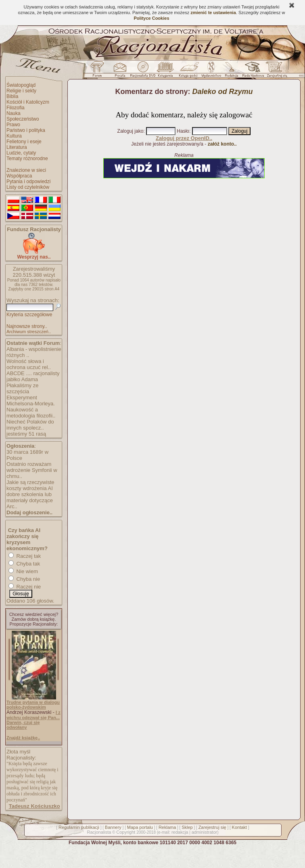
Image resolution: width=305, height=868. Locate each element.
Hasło (183, 131)
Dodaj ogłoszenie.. (29, 512)
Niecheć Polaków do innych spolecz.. (30, 425)
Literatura (17, 147)
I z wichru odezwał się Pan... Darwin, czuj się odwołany (33, 720)
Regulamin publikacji (79, 827)
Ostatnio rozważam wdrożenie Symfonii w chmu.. (32, 470)
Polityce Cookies (151, 18)
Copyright (126, 832)
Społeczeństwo (23, 119)
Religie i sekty (21, 91)
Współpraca (19, 176)
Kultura (14, 136)
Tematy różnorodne (27, 159)
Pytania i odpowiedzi (28, 182)
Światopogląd (21, 85)
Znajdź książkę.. (23, 738)
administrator (205, 832)
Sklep (187, 827)
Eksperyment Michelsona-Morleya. (31, 401)
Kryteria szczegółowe (29, 315)
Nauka (14, 113)
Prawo (13, 125)
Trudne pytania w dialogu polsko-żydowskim (33, 705)
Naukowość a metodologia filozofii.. (31, 413)
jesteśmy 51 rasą (26, 434)
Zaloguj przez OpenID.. (184, 138)
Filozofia (16, 108)
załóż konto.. (222, 144)
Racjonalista (99, 832)
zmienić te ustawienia (213, 13)
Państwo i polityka (26, 130)
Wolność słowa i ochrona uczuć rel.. (29, 364)
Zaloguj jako (131, 131)
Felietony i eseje (24, 142)
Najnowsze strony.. (27, 326)
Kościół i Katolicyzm (28, 102)
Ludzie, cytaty (21, 153)
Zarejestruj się (212, 827)
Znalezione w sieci (26, 170)
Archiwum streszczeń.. (29, 332)
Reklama (167, 827)
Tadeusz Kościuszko (34, 806)
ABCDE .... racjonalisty (33, 373)
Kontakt (239, 827)
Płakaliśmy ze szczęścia (22, 388)
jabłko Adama (22, 379)
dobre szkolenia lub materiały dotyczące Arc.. (30, 500)
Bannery (113, 827)
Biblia (12, 96)
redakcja (180, 832)
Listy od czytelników (28, 187)
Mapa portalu (140, 827)
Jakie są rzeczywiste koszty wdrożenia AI (30, 485)
